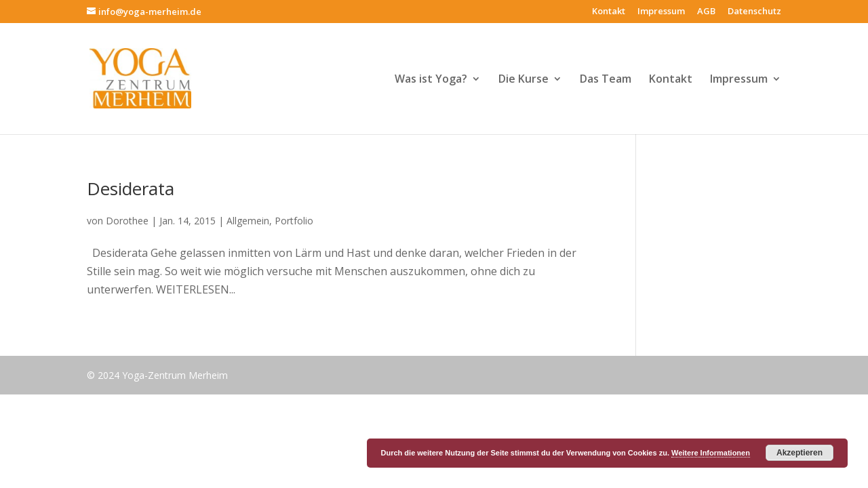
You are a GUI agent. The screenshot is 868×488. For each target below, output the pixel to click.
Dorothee (127, 221)
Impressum (661, 12)
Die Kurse (524, 80)
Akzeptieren (800, 453)
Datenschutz (754, 12)
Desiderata (131, 188)
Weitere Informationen (711, 453)
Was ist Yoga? (431, 80)
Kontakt (609, 12)
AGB (706, 12)
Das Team (606, 80)
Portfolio (294, 221)
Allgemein (248, 221)
